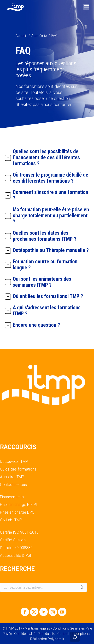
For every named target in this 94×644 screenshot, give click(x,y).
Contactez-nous (13, 485)
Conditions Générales (69, 628)
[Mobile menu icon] (86, 7)
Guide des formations (18, 469)
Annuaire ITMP (12, 477)
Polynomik (56, 639)
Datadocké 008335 (16, 548)
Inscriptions (81, 634)
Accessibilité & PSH (16, 556)
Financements (12, 497)
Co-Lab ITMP (11, 520)
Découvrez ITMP (14, 462)
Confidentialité (25, 634)
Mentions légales (37, 628)
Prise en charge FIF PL (19, 505)
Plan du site (46, 634)
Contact (63, 634)
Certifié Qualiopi (13, 540)
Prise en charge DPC (17, 512)
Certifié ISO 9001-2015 (19, 532)
